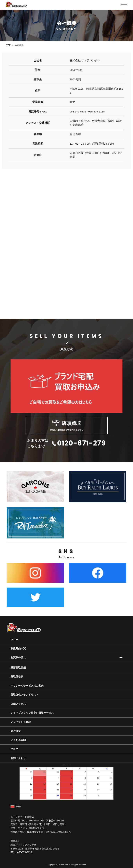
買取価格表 (17, 677)
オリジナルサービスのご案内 (27, 686)
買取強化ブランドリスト (25, 695)
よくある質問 (18, 740)
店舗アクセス (18, 704)
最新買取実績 (18, 668)
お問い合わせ (18, 758)
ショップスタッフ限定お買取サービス (32, 713)
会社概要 (16, 731)
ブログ (14, 749)
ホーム (14, 639)
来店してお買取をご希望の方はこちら (67, 425)
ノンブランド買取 (21, 722)
